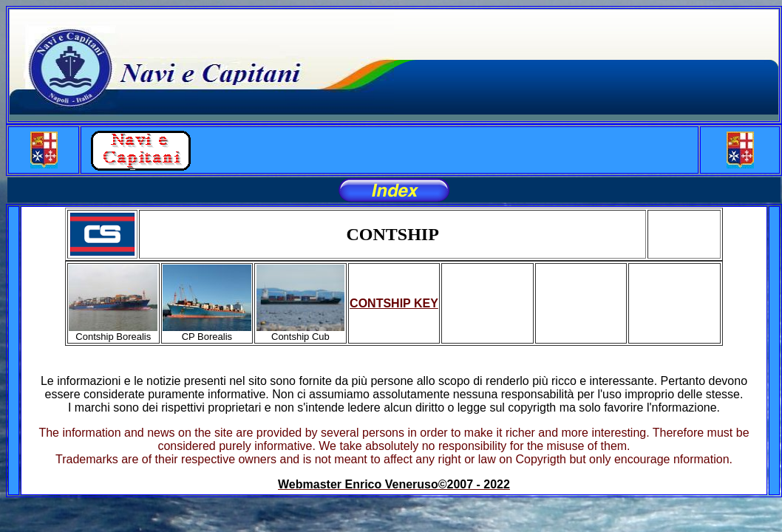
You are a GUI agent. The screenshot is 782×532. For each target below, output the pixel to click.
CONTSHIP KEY (394, 303)
